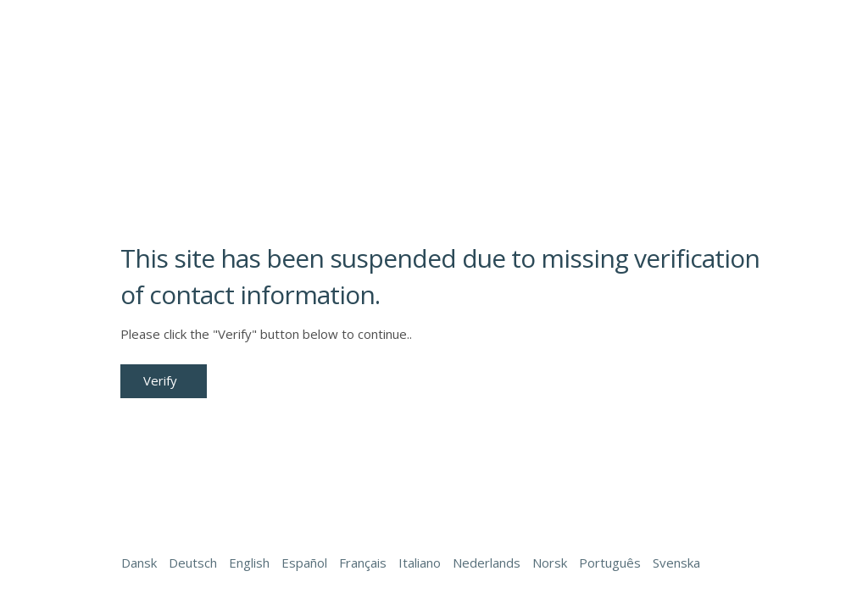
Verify (160, 380)
